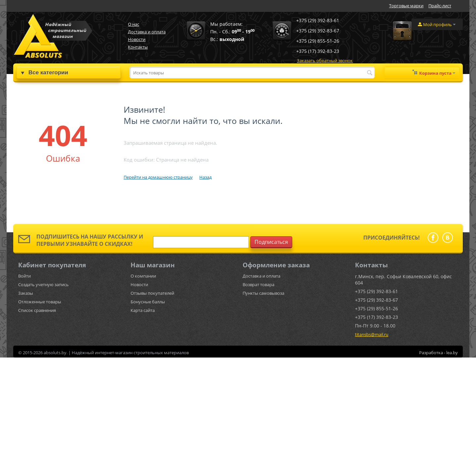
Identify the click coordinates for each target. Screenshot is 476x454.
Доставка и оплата (147, 32)
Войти (24, 276)
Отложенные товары (40, 302)
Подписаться (271, 242)
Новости (137, 39)
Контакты (138, 47)
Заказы (26, 293)
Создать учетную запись (43, 284)
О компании (143, 276)
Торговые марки (406, 6)
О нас (134, 24)
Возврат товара (258, 284)
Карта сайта (143, 310)
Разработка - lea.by (438, 353)
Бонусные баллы (148, 302)
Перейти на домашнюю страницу (158, 177)
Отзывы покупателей (152, 293)
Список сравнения (37, 310)
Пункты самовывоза (263, 293)
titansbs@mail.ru (372, 334)
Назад (205, 177)
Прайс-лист (440, 6)
